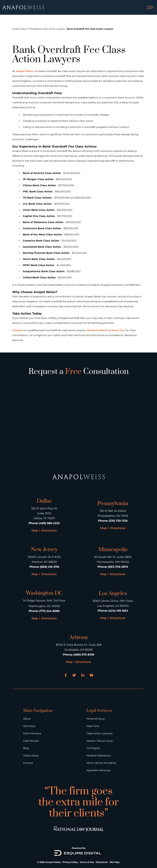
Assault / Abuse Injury (100, 741)
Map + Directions (44, 531)
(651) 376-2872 (118, 567)
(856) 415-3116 (50, 567)
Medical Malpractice (99, 756)
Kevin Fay (118, 330)
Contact (17, 330)
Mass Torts (93, 726)
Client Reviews (32, 733)
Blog (26, 748)
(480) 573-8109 (84, 655)
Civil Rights (93, 748)
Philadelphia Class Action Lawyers (47, 29)
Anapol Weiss (19, 29)
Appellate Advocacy (99, 770)
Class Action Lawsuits (100, 733)
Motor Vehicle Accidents (101, 763)
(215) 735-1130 (118, 521)
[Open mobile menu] (150, 7)
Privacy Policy (70, 862)
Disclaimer (102, 862)
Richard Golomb (97, 330)
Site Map (115, 862)
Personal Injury (96, 719)
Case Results (31, 741)
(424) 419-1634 (118, 611)
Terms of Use (87, 862)
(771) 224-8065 (49, 611)
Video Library (31, 756)
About (27, 719)
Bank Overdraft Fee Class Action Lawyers (90, 29)
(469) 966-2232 (49, 523)
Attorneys (29, 726)
